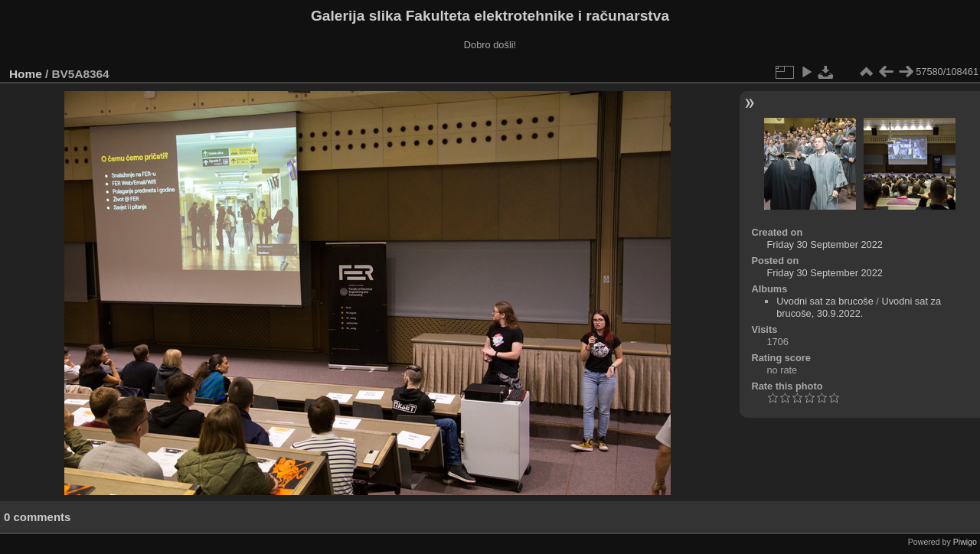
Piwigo (965, 542)
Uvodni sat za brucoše (825, 301)
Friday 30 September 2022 (825, 244)
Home (26, 74)
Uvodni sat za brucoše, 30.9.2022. (859, 307)
